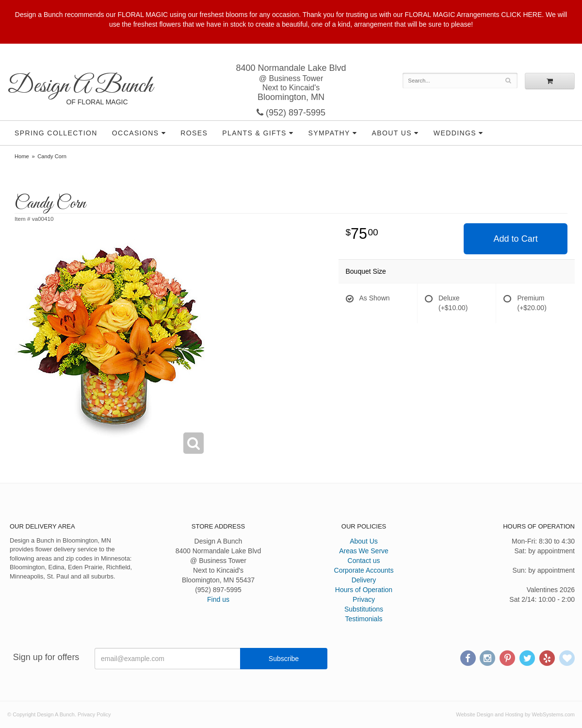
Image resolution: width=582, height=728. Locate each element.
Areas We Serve (364, 551)
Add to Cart (516, 239)
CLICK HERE (521, 15)
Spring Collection (56, 133)
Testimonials (364, 619)
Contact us (364, 561)
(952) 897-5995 (291, 113)
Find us (218, 599)
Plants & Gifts (254, 133)
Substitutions (364, 609)
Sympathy (329, 133)
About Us (392, 133)
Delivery (364, 580)
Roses (194, 133)
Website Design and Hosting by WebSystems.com (515, 714)
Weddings (455, 133)
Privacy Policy (94, 714)
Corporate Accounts (364, 570)
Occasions (136, 133)
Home (22, 156)
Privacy (364, 599)
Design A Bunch (80, 86)
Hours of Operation (364, 590)
